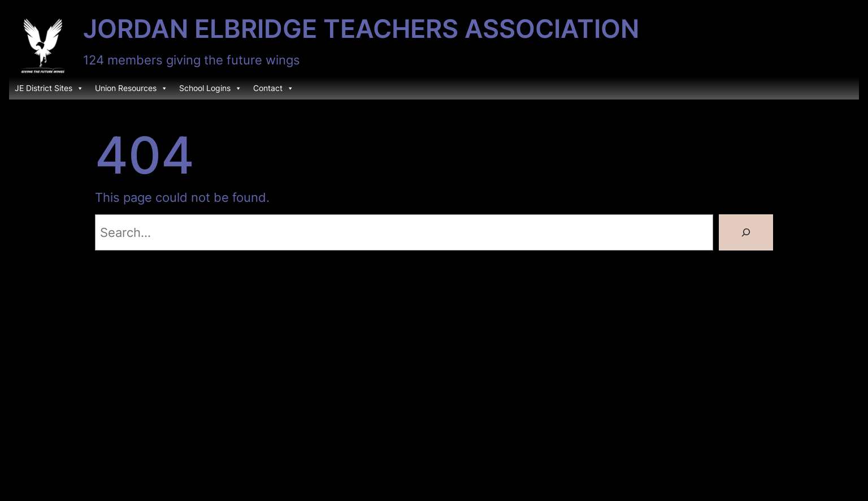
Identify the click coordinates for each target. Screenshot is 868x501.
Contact (274, 88)
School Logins (211, 88)
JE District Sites (49, 88)
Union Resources (131, 88)
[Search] (746, 232)
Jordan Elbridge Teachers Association (361, 29)
